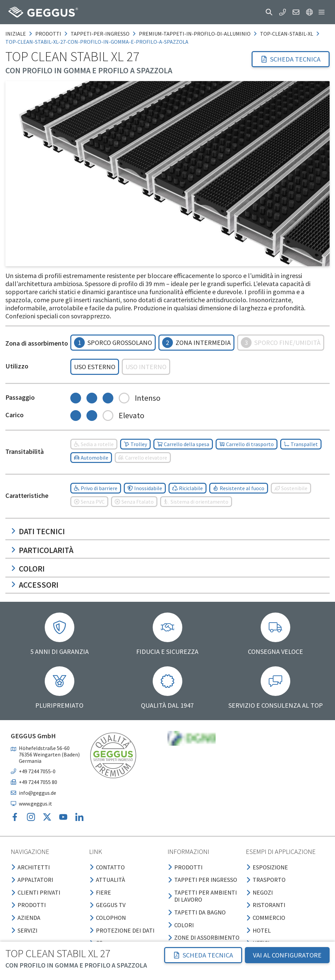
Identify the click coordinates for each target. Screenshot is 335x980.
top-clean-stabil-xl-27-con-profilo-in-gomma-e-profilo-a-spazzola (97, 42)
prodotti (48, 34)
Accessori (35, 585)
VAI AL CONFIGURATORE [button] (287, 955)
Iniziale (16, 34)
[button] (269, 12)
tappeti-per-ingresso (100, 34)
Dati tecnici (38, 531)
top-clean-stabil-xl (287, 34)
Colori (28, 569)
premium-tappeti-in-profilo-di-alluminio (195, 34)
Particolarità (42, 550)
